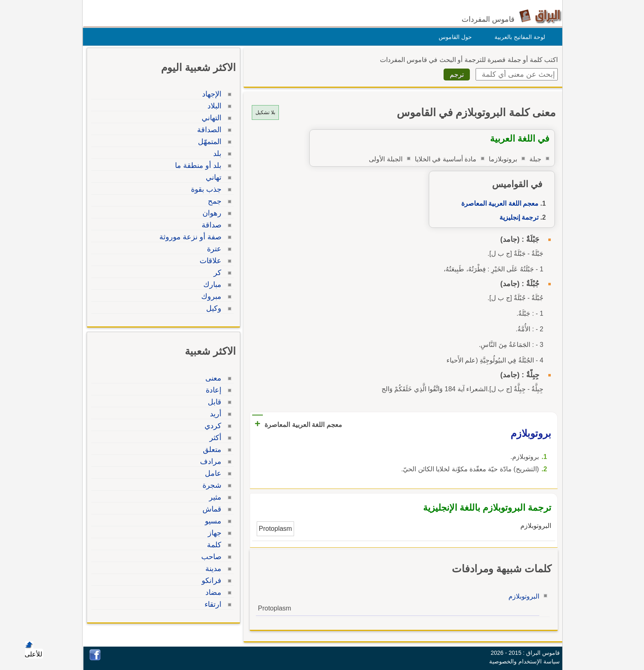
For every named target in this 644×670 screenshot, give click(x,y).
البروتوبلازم (522, 596)
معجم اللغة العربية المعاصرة (498, 203)
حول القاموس (453, 37)
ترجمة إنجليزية (517, 217)
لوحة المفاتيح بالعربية (518, 37)
